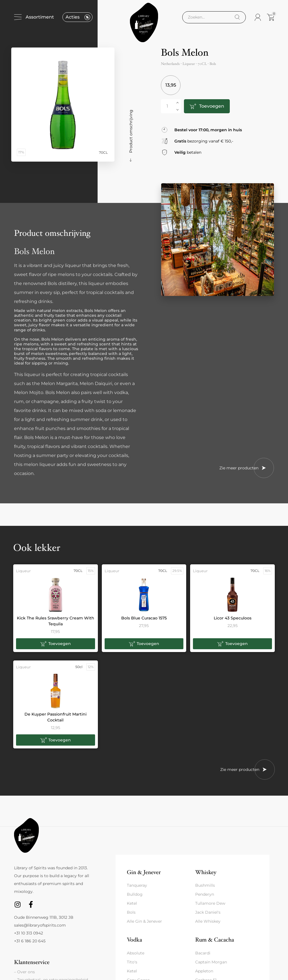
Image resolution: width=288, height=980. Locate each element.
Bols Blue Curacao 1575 (144, 618)
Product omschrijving (131, 131)
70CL (202, 64)
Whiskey (206, 872)
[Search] (237, 17)
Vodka (134, 940)
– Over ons (24, 972)
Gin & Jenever (144, 872)
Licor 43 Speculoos (233, 618)
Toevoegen (211, 106)
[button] (56, 644)
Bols (213, 64)
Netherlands (170, 64)
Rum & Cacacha (215, 940)
